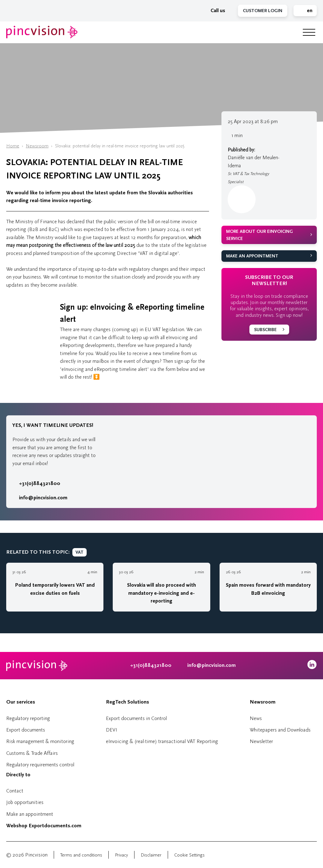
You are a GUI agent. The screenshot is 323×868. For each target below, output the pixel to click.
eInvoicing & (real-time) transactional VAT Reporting (162, 741)
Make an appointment (252, 256)
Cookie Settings (189, 855)
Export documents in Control (136, 718)
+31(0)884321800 (36, 483)
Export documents (26, 730)
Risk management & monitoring (40, 741)
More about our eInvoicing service (259, 235)
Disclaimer (151, 855)
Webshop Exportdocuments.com (44, 826)
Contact (15, 791)
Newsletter (261, 741)
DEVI (111, 730)
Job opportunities (25, 802)
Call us (215, 11)
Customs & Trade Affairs (32, 753)
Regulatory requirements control (40, 765)
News (256, 718)
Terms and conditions (81, 855)
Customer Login (263, 11)
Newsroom (37, 146)
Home (13, 146)
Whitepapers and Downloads (280, 730)
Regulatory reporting (28, 718)
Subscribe (265, 330)
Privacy (121, 855)
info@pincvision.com (43, 498)
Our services (21, 702)
